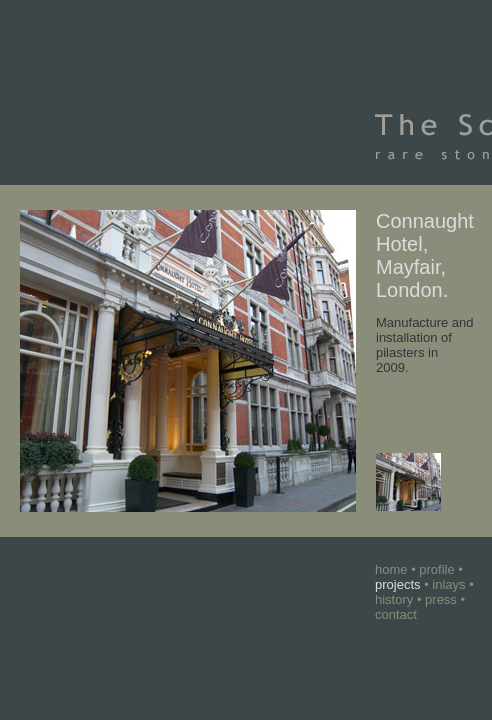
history (394, 599)
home (391, 569)
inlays (448, 584)
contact (396, 614)
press (441, 599)
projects (398, 584)
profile (436, 569)
